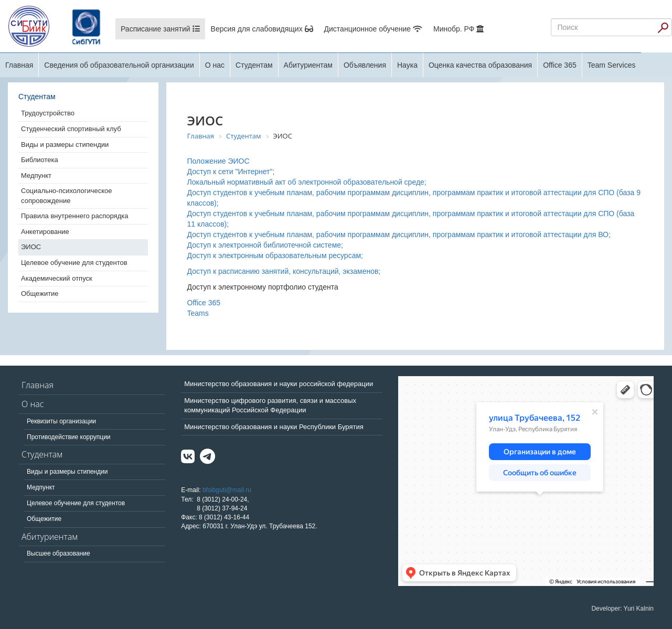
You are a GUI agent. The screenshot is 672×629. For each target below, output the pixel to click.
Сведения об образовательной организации (119, 65)
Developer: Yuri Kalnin (622, 609)
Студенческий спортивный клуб (71, 129)
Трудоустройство (48, 113)
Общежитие (40, 294)
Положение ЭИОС (218, 161)
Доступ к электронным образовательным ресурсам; (275, 255)
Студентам (254, 65)
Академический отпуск (57, 278)
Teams (198, 313)
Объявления (365, 65)
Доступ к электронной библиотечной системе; (265, 245)
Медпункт (36, 175)
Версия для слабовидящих (262, 29)
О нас (215, 65)
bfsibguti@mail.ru (227, 490)
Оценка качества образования (480, 65)
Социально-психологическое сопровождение (67, 196)
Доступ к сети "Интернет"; (231, 172)
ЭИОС (31, 247)
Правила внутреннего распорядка (74, 216)
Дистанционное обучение (373, 29)
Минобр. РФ (458, 29)
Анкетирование (45, 232)
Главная (19, 65)
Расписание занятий (160, 29)
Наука (407, 65)
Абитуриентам (308, 65)
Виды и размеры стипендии (65, 145)
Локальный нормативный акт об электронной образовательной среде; (307, 182)
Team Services (612, 65)
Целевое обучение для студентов (74, 263)
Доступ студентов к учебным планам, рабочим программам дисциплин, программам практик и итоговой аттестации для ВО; (399, 234)
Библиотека (40, 160)
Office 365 (560, 65)
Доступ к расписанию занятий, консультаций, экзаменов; (284, 271)
